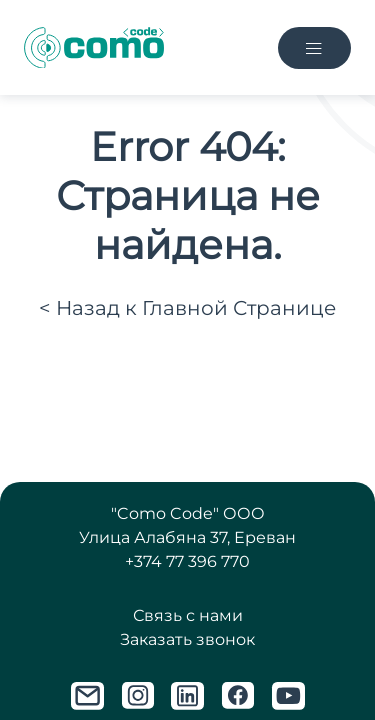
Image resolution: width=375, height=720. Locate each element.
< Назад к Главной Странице (187, 308)
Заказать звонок (187, 639)
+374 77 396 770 (187, 561)
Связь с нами (188, 615)
